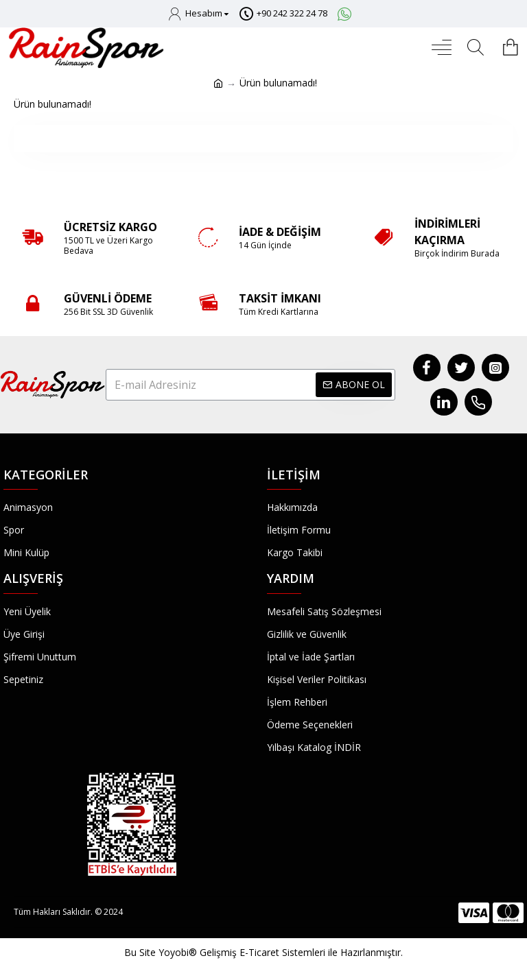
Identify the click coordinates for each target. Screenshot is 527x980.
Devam (264, 138)
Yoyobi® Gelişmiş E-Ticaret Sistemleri (242, 952)
